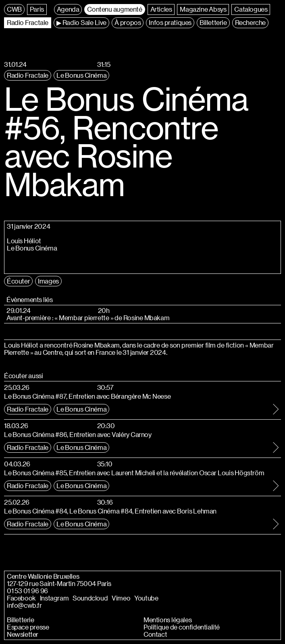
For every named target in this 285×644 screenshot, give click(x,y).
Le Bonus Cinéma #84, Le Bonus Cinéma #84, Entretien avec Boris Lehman (110, 511)
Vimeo (121, 598)
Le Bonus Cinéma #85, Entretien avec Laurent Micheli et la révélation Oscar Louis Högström (134, 473)
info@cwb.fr (24, 605)
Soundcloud (90, 598)
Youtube (146, 598)
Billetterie (21, 620)
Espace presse (28, 627)
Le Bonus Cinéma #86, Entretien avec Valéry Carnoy (78, 434)
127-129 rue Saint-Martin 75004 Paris (59, 584)
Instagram (54, 598)
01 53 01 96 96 (27, 591)
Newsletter (23, 634)
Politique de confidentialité (182, 627)
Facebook (21, 598)
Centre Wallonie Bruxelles (43, 576)
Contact (155, 634)
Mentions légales (167, 620)
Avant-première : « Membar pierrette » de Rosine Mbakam (88, 318)
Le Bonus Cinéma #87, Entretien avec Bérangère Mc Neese (87, 396)
